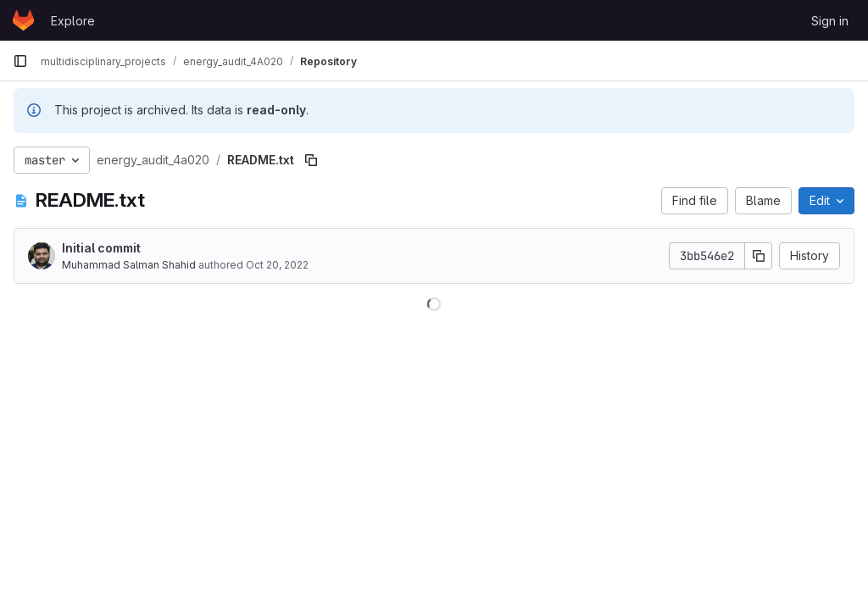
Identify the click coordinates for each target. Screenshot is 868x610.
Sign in (830, 21)
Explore (73, 21)
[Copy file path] (311, 160)
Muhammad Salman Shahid (129, 265)
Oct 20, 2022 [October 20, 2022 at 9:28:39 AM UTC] (277, 265)
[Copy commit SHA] (759, 256)
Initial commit (101, 248)
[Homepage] (23, 20)
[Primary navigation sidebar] (20, 61)
